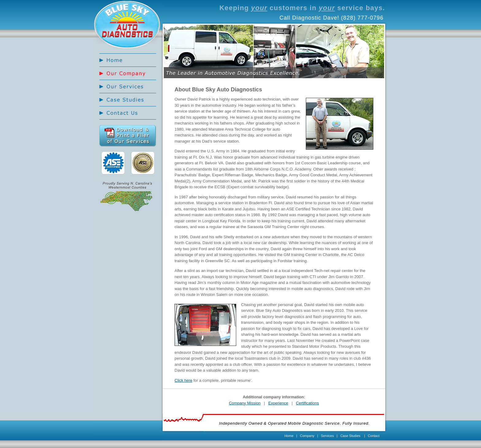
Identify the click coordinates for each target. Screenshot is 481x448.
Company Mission (245, 403)
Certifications (308, 403)
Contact (374, 436)
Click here (183, 380)
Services (327, 436)
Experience (278, 403)
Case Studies (350, 436)
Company (307, 436)
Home (289, 436)
